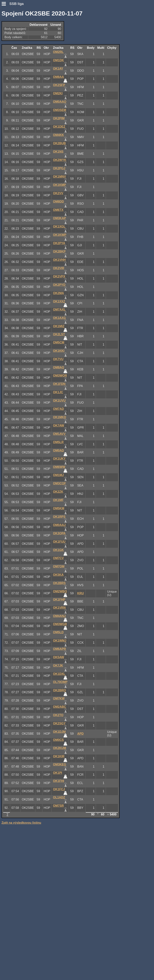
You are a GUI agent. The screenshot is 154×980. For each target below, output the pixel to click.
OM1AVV (59, 434)
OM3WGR (60, 624)
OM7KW (59, 698)
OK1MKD (60, 417)
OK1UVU (59, 401)
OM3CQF (60, 483)
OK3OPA (59, 533)
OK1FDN (59, 384)
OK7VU (58, 359)
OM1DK (59, 60)
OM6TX (58, 210)
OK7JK (58, 666)
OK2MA (59, 293)
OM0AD (59, 450)
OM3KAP (60, 218)
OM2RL (58, 52)
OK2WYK (60, 160)
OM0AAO (60, 102)
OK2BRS (59, 583)
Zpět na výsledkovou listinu (21, 823)
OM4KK (59, 135)
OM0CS (58, 740)
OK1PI (58, 773)
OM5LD (58, 632)
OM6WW (59, 467)
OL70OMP (60, 682)
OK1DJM (59, 732)
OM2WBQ (60, 591)
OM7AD (59, 409)
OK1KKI (59, 351)
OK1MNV (60, 177)
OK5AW (59, 657)
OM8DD (59, 202)
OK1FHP (59, 600)
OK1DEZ (59, 127)
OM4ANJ (59, 616)
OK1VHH (59, 260)
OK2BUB (60, 143)
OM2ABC (60, 707)
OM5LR (58, 442)
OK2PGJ (59, 168)
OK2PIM (59, 118)
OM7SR (58, 806)
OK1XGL (59, 227)
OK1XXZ (59, 301)
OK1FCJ (59, 789)
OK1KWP (60, 235)
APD (80, 734)
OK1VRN (59, 608)
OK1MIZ (59, 326)
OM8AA (59, 77)
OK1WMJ (60, 641)
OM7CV (58, 558)
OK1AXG (60, 318)
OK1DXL (59, 674)
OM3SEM (60, 110)
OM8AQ (59, 367)
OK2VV (58, 193)
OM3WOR (60, 376)
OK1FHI (59, 781)
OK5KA (58, 575)
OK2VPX (59, 276)
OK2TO (58, 715)
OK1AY (58, 69)
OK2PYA (59, 243)
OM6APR (60, 649)
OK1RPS (59, 517)
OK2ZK (58, 492)
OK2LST (59, 334)
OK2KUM (60, 748)
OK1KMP (60, 185)
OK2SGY (59, 723)
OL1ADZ (59, 797)
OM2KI (58, 93)
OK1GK (58, 550)
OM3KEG (60, 764)
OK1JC (58, 392)
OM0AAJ (59, 525)
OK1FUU (59, 542)
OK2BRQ (60, 690)
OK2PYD (59, 285)
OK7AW (59, 425)
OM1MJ (58, 475)
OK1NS (58, 152)
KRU (81, 593)
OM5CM (59, 342)
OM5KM (59, 508)
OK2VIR (59, 268)
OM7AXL (59, 310)
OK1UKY (59, 459)
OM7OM (59, 566)
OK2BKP (59, 251)
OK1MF (58, 500)
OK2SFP (59, 85)
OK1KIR (59, 756)
